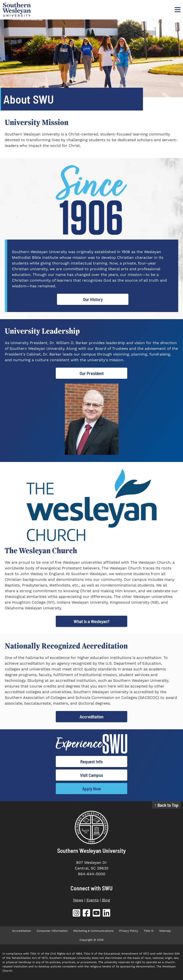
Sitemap (165, 931)
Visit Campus (91, 775)
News (78, 900)
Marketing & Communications (93, 931)
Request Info (91, 761)
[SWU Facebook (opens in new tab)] (86, 914)
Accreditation (91, 717)
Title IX (149, 931)
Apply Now (92, 789)
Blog (106, 900)
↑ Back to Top (166, 805)
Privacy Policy (129, 931)
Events (93, 900)
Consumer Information (52, 931)
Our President (92, 373)
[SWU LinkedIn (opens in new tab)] (107, 914)
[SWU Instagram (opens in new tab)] (76, 914)
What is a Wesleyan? (92, 621)
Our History (93, 299)
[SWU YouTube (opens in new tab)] (97, 914)
